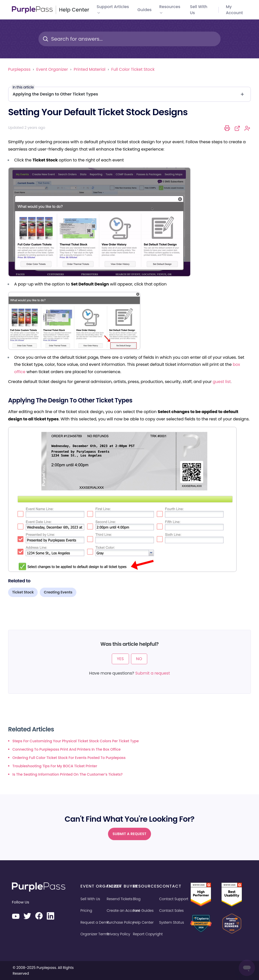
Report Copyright (148, 934)
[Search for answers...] (129, 39)
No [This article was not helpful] (139, 659)
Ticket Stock (23, 592)
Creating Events (58, 592)
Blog (137, 899)
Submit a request (153, 673)
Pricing (86, 911)
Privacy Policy (118, 934)
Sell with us (199, 10)
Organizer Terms (95, 934)
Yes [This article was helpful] (120, 659)
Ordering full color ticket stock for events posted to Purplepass (69, 758)
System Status (171, 922)
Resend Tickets (120, 899)
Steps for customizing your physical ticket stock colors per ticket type (76, 741)
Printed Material (90, 69)
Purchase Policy (120, 922)
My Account (234, 10)
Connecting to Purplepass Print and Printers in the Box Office (67, 749)
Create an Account (123, 911)
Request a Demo (95, 922)
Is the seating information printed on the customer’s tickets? (68, 774)
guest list (222, 382)
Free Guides (143, 911)
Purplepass (19, 69)
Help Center (143, 922)
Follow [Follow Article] (248, 128)
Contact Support (174, 899)
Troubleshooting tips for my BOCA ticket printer (55, 766)
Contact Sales (171, 911)
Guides (144, 10)
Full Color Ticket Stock (133, 69)
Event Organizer (52, 69)
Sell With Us (90, 899)
